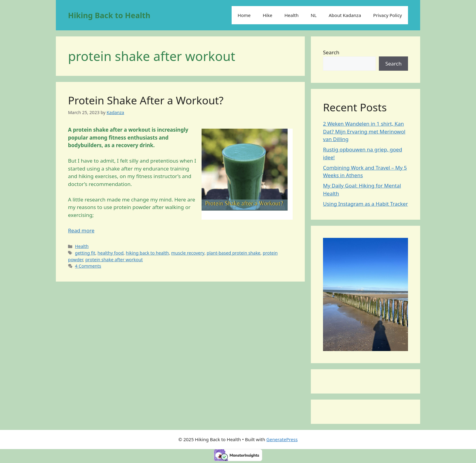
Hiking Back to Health (109, 15)
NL (314, 15)
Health (292, 15)
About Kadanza (345, 15)
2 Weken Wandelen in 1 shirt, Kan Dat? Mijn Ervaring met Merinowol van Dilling (364, 131)
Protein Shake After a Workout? (146, 100)
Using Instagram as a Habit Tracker (365, 204)
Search (331, 52)
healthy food (110, 253)
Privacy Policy (388, 15)
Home (244, 15)
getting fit (85, 253)
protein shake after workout (114, 260)
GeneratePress (282, 439)
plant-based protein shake (234, 253)
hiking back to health (147, 253)
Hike (268, 15)
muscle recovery (188, 253)
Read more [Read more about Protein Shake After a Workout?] (81, 230)
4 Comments (88, 266)
